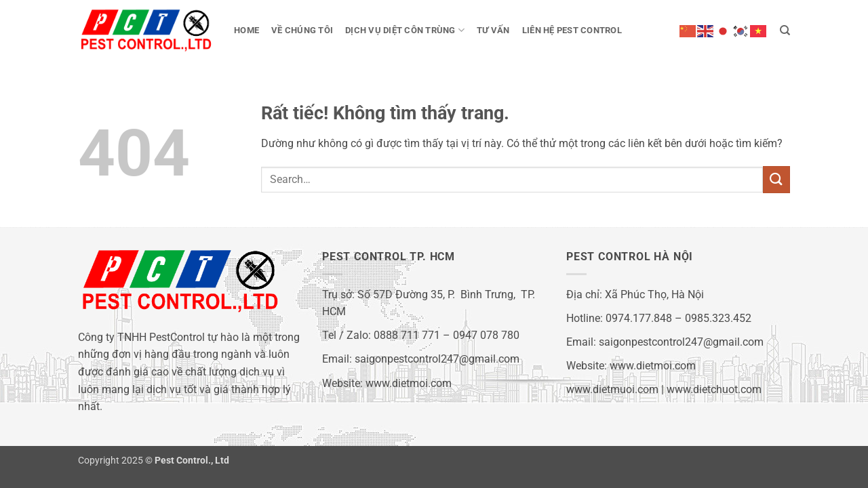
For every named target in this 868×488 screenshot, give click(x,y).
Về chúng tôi (302, 30)
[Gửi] (776, 179)
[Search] (785, 30)
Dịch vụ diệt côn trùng (405, 30)
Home (246, 30)
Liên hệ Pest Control (572, 30)
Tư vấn (493, 30)
